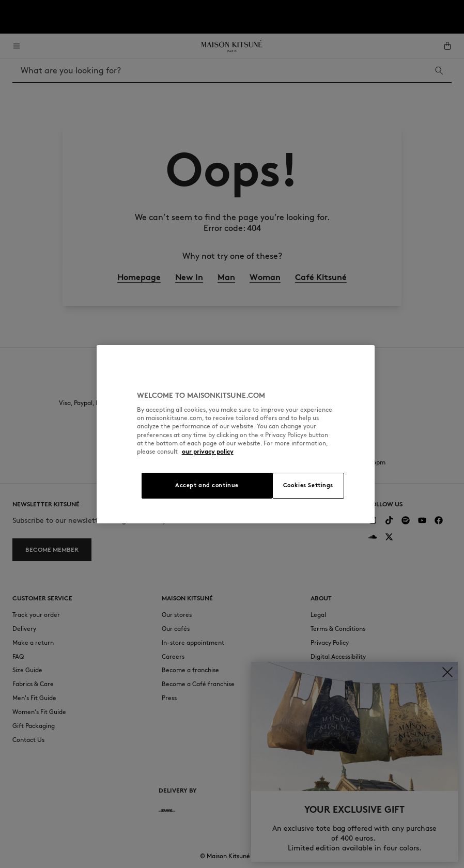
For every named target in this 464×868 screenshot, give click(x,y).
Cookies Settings (308, 485)
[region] (236, 434)
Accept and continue (207, 485)
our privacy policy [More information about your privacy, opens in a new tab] (208, 451)
